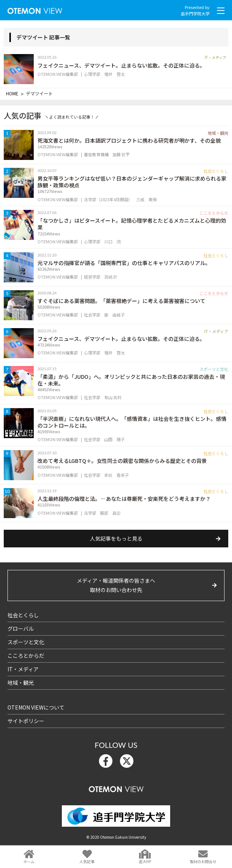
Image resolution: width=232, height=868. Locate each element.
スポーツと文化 (26, 642)
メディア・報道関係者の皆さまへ (116, 586)
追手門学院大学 (195, 14)
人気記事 (87, 861)
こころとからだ (26, 656)
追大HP (145, 861)
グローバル (21, 628)
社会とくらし (23, 615)
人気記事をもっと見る (116, 538)
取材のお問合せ (203, 861)
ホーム (29, 861)
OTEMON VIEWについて (36, 707)
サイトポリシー (26, 721)
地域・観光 (21, 683)
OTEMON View (116, 787)
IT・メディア (23, 669)
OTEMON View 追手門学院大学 (35, 9)
